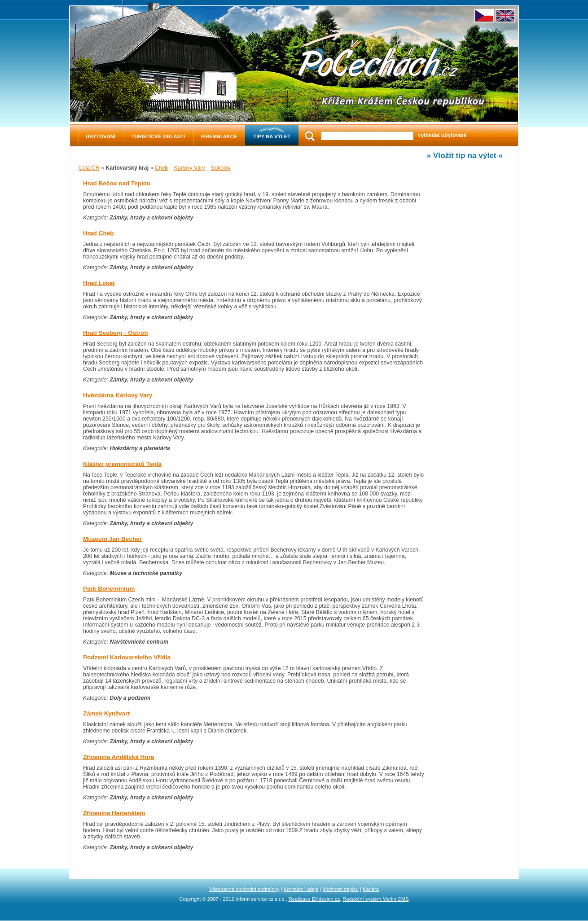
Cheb (161, 168)
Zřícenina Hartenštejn (114, 813)
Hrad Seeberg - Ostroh (116, 333)
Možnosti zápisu (341, 889)
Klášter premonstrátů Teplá (122, 464)
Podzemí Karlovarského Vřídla (127, 657)
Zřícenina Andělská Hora (118, 757)
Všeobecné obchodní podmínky (244, 889)
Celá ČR (89, 168)
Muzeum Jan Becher (112, 539)
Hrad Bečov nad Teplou (117, 183)
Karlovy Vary (190, 168)
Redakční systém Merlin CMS (375, 899)
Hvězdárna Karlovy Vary (118, 395)
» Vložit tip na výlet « (465, 155)
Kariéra (371, 889)
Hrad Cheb (99, 233)
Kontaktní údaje (301, 889)
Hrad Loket (99, 283)
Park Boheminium (109, 589)
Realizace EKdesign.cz (314, 899)
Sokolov (221, 168)
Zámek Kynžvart (106, 713)
